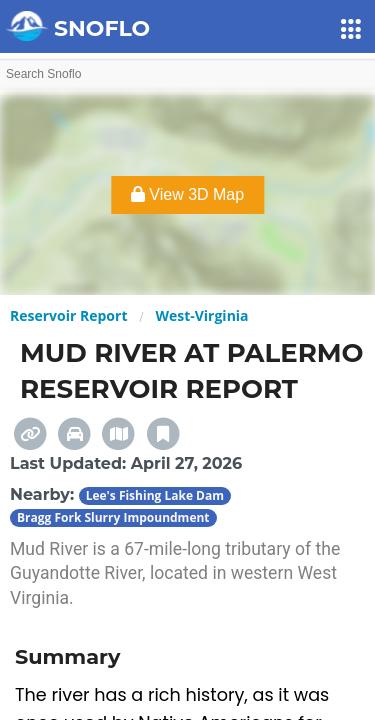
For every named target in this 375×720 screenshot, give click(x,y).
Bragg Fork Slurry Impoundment (113, 517)
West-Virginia (201, 315)
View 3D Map (187, 194)
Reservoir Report (68, 315)
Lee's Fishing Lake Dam (155, 495)
